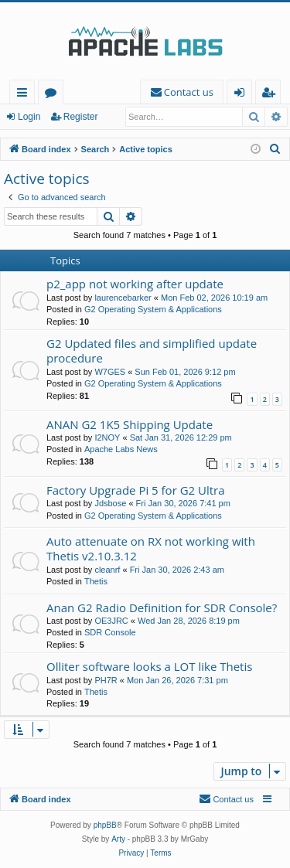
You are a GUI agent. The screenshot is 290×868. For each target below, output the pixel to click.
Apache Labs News (121, 449)
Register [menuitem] (271, 95)
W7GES (110, 372)
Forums (54, 95)
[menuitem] (182, 92)
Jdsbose (110, 503)
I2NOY (107, 437)
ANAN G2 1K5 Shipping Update (130, 424)
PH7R (106, 680)
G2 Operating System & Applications (153, 309)
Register (81, 117)
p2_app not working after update (135, 284)
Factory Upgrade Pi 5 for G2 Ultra (136, 490)
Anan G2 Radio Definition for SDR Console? (162, 608)
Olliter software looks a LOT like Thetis (149, 666)
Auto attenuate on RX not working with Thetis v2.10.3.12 (151, 548)
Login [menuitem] (242, 95)
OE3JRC (111, 621)
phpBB (105, 825)
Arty (118, 839)
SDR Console (110, 632)
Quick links (25, 95)
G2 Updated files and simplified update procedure (152, 351)
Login (29, 117)
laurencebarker (123, 298)
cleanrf (107, 570)
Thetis (96, 581)
